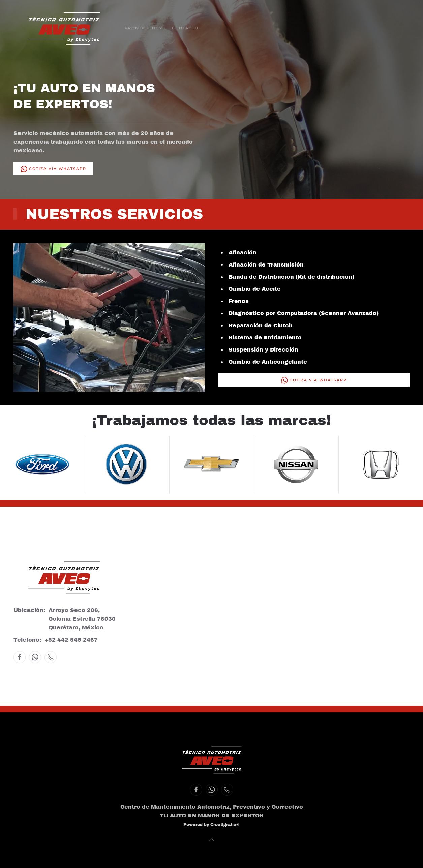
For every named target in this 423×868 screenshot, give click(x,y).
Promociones (143, 28)
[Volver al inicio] (64, 29)
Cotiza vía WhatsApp (53, 169)
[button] (26, 464)
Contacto (185, 28)
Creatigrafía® (225, 825)
